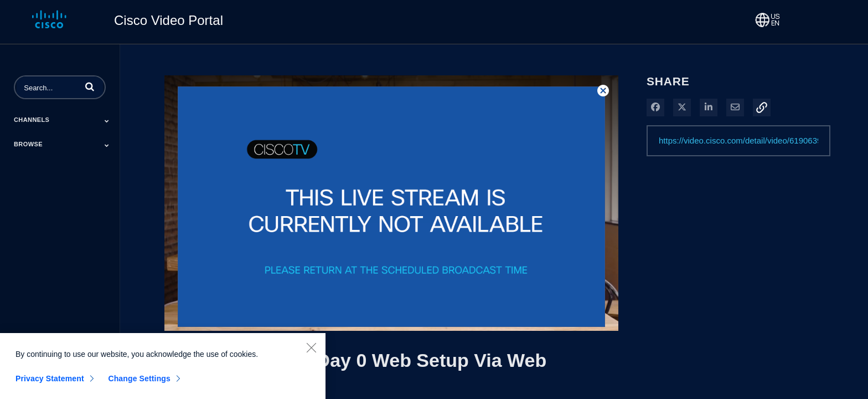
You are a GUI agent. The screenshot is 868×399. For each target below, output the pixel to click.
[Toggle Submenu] (107, 121)
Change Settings (139, 382)
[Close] (311, 351)
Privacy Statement (50, 382)
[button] (90, 86)
